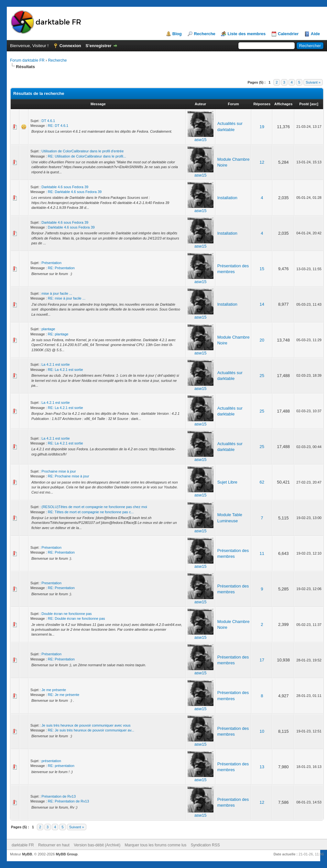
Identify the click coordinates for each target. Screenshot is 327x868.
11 (262, 553)
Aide (315, 34)
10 (262, 731)
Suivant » (313, 82)
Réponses (262, 104)
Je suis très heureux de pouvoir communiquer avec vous (86, 725)
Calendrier (288, 34)
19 (262, 127)
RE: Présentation (61, 268)
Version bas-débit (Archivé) (97, 845)
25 (262, 376)
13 (262, 767)
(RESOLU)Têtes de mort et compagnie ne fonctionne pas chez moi (94, 507)
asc (314, 104)
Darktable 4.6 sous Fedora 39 (65, 187)
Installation (227, 198)
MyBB (27, 854)
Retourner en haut (54, 845)
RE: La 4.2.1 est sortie (65, 370)
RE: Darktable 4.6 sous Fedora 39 (75, 192)
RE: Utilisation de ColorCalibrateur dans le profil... (87, 156)
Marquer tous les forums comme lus (156, 845)
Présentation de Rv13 (59, 796)
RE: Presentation (61, 588)
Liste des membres (246, 34)
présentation (51, 761)
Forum (233, 104)
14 (262, 304)
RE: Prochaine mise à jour (69, 476)
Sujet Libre (227, 482)
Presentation (51, 583)
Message (98, 104)
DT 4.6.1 (48, 121)
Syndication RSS (205, 845)
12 (262, 162)
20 (262, 340)
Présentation (51, 263)
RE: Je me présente (64, 695)
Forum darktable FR (27, 60)
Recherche (204, 34)
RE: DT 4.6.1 (58, 126)
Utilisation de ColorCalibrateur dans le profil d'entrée (82, 151)
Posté (304, 104)
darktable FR (23, 845)
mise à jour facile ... (57, 293)
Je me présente (54, 690)
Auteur (200, 104)
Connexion (70, 46)
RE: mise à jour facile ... (67, 298)
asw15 (201, 140)
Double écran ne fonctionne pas (66, 614)
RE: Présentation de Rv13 (68, 801)
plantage (48, 329)
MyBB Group (66, 854)
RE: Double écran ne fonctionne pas (76, 618)
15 (262, 269)
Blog (177, 34)
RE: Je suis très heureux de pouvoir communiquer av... (91, 730)
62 (262, 482)
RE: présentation (61, 766)
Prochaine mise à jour (59, 471)
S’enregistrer (98, 46)
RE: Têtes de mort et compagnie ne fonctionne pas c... (91, 512)
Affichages (283, 104)
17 (262, 660)
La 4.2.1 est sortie (55, 364)
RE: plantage (58, 334)
